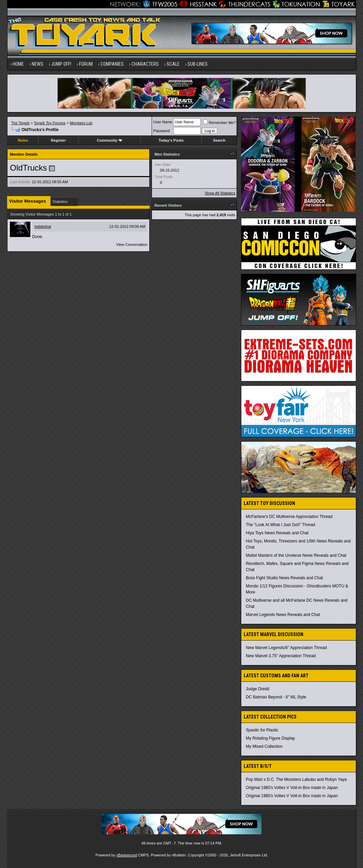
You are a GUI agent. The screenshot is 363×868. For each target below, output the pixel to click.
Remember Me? (219, 123)
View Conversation (132, 244)
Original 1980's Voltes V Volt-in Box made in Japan (292, 788)
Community (110, 140)
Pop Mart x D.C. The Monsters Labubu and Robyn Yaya (296, 779)
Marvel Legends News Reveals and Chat (283, 615)
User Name (163, 122)
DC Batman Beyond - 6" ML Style (276, 697)
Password (162, 131)
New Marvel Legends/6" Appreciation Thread (286, 648)
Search (219, 140)
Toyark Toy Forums (50, 123)
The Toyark (20, 123)
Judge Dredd (258, 689)
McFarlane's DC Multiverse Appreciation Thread (289, 517)
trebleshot (43, 226)
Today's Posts (171, 140)
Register (58, 140)
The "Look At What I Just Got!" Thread (280, 525)
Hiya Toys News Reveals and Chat (277, 533)
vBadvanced (127, 855)
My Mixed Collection (264, 746)
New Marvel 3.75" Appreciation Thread (281, 656)
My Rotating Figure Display (270, 738)
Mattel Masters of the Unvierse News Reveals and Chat (296, 555)
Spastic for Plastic (262, 730)
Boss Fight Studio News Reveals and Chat (284, 578)
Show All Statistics (220, 193)
